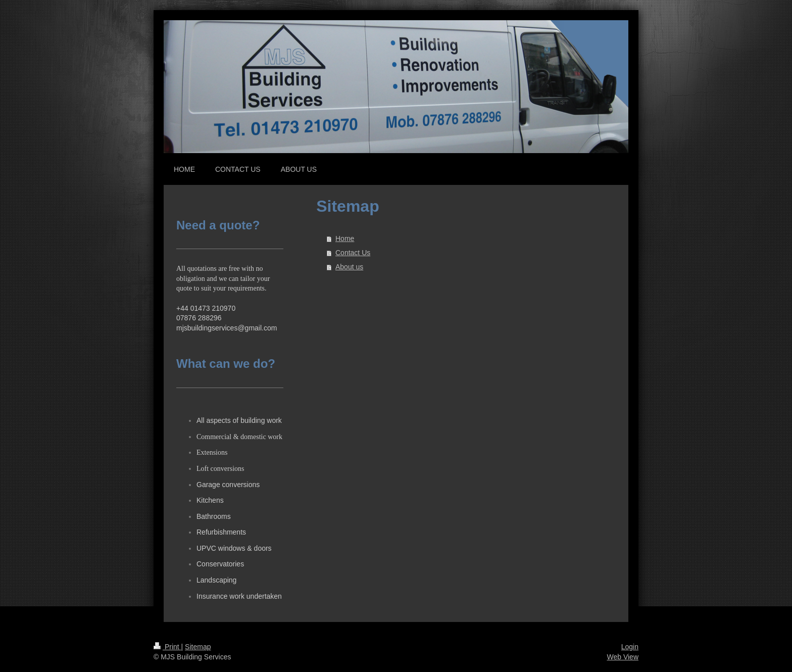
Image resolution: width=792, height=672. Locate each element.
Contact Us (353, 253)
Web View (623, 657)
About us (349, 267)
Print (167, 647)
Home (345, 238)
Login (630, 647)
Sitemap (198, 647)
